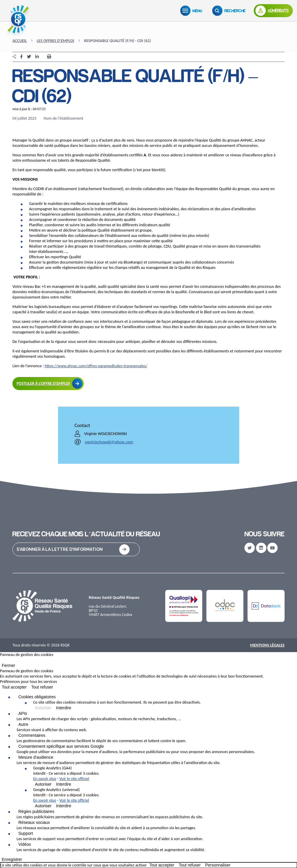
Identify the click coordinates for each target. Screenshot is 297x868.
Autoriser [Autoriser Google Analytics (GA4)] (43, 784)
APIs (23, 713)
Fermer (8, 665)
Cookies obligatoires (37, 697)
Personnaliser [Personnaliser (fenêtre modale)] (218, 865)
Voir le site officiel (74, 779)
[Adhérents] (273, 11)
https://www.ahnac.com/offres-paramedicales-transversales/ (96, 366)
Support (26, 833)
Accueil (20, 41)
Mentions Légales (267, 645)
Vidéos (25, 844)
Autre (23, 724)
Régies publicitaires (36, 811)
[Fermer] (2, 661)
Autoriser (43, 708)
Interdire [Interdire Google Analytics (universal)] (64, 806)
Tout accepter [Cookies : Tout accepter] (14, 687)
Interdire (64, 708)
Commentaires (32, 735)
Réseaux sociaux (34, 822)
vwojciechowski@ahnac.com (109, 442)
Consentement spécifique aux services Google (61, 746)
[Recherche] (230, 11)
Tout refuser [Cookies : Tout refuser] (42, 687)
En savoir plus (45, 779)
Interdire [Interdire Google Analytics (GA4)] (64, 784)
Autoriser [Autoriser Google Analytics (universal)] (43, 806)
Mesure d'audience (36, 757)
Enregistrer (12, 859)
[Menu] (192, 11)
